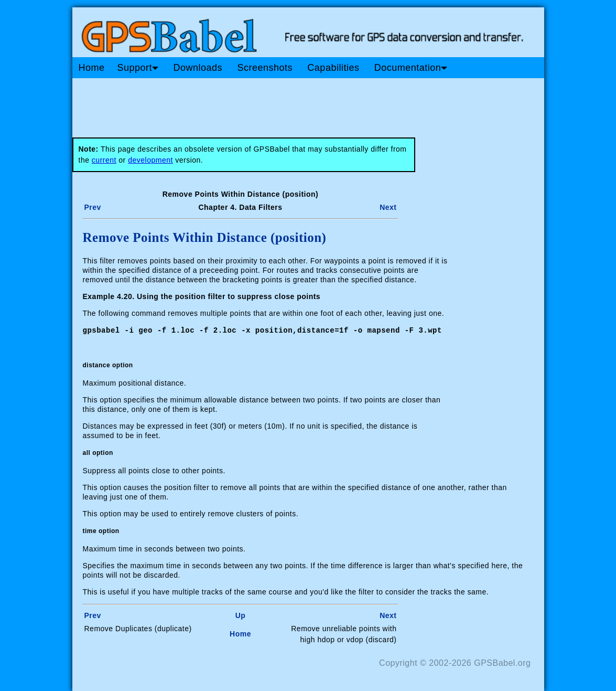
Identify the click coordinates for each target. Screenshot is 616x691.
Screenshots (265, 68)
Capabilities (333, 68)
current (104, 160)
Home (92, 68)
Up (241, 615)
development (150, 160)
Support (138, 68)
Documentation (411, 68)
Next (388, 207)
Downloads (198, 68)
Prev (93, 207)
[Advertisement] (272, 104)
